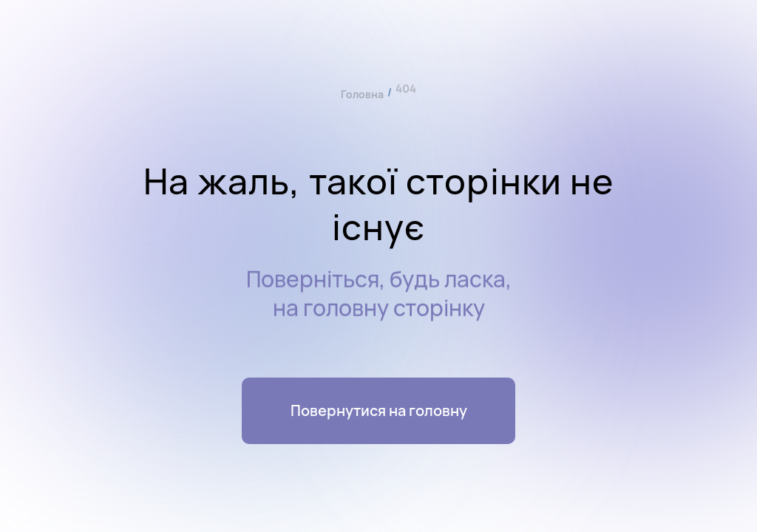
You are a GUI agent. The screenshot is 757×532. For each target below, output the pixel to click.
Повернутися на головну (379, 410)
